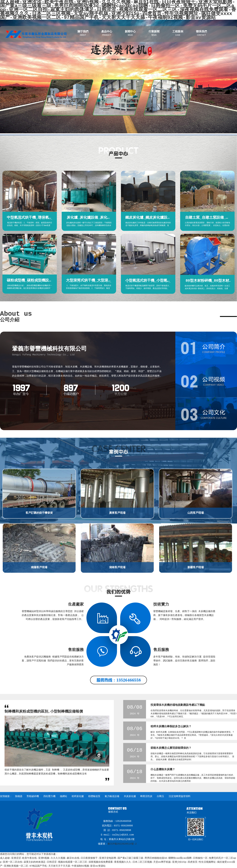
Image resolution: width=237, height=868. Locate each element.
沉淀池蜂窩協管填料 (180, 796)
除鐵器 (19, 796)
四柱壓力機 (49, 796)
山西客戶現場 (196, 513)
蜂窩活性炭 (146, 796)
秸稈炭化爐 (78, 796)
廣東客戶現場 (117, 513)
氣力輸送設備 (112, 796)
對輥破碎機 (33, 796)
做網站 (63, 796)
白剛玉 (161, 796)
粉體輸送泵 (94, 796)
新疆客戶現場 (196, 567)
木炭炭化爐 (130, 796)
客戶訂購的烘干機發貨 (39, 513)
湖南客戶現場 (117, 567)
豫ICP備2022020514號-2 (122, 844)
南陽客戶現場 (39, 567)
